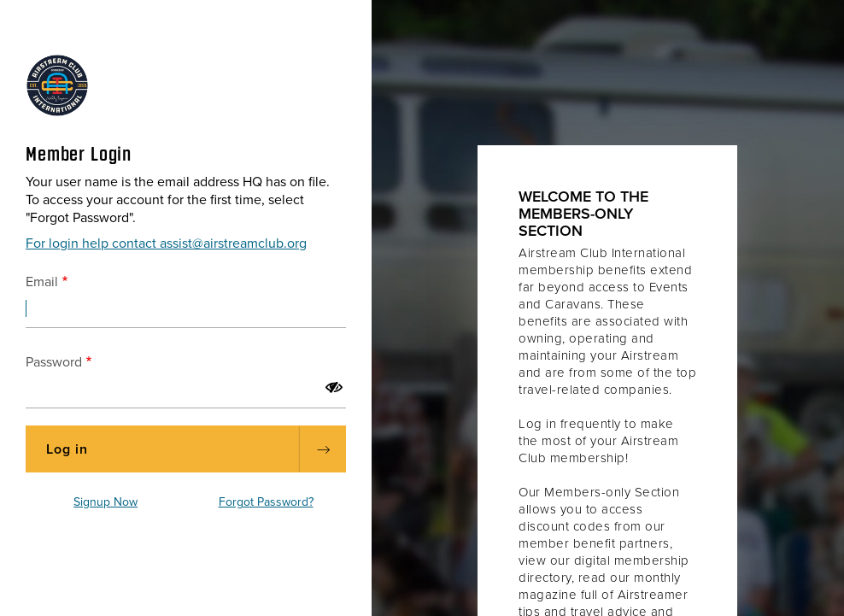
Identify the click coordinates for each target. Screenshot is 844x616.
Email (42, 282)
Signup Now (105, 502)
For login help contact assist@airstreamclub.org (166, 243)
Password (54, 362)
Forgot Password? (266, 502)
